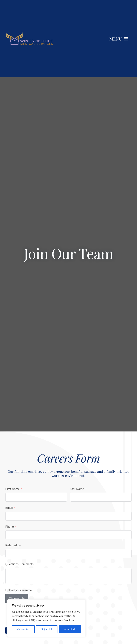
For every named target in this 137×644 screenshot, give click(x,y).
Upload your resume (19, 590)
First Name (13, 489)
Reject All (47, 629)
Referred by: (13, 545)
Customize (23, 629)
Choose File (17, 598)
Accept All (70, 629)
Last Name (77, 489)
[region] (46, 618)
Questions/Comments (19, 564)
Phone (10, 527)
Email (9, 508)
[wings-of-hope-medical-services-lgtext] (29, 34)
